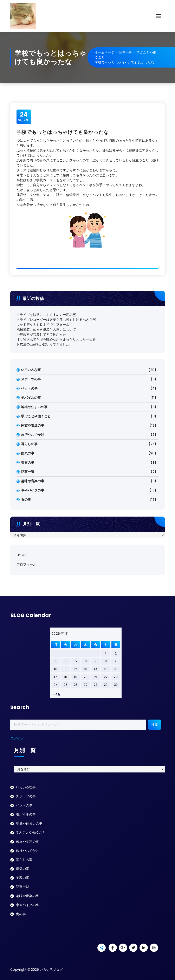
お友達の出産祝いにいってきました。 (45, 344)
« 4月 (57, 694)
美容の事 (28, 463)
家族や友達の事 (33, 425)
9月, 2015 (24, 117)
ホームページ (105, 52)
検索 (155, 725)
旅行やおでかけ (33, 435)
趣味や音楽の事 (33, 481)
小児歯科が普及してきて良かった (41, 334)
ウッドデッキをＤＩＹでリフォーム (43, 325)
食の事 (26, 500)
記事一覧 (125, 52)
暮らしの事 (29, 444)
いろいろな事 (31, 370)
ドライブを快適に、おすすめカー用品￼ (46, 315)
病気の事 (28, 453)
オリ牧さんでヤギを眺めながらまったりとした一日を (56, 339)
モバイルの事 (31, 398)
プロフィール (26, 564)
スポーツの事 (31, 379)
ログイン (17, 738)
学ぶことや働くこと (36, 416)
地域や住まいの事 (34, 407)
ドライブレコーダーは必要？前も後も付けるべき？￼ (56, 320)
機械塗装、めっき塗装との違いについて (46, 330)
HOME (21, 555)
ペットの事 (29, 388)
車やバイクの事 (33, 490)
